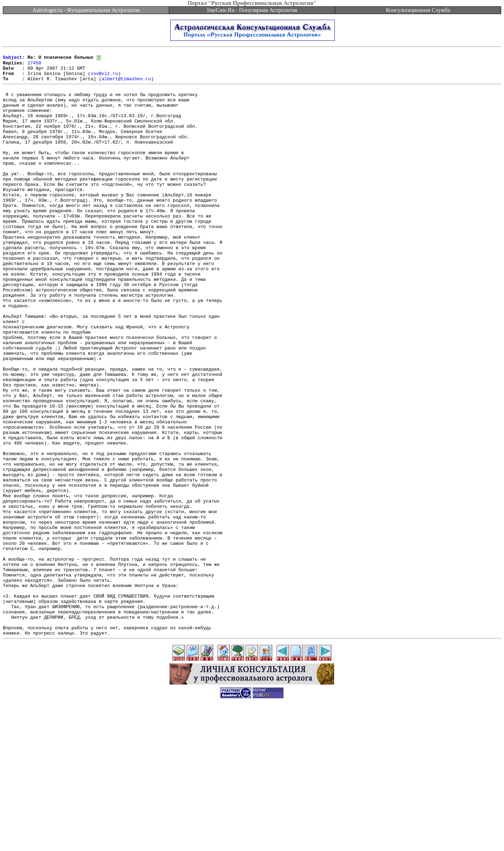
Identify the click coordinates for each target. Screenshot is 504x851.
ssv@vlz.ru (104, 78)
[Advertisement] (252, 835)
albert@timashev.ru (126, 84)
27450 (34, 65)
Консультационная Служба (418, 10)
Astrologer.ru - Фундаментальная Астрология (86, 10)
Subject (12, 59)
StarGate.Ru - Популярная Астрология (252, 10)
